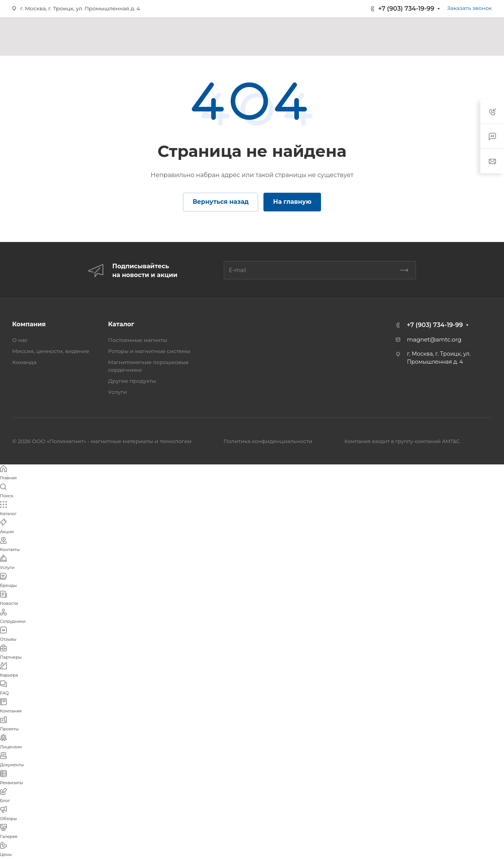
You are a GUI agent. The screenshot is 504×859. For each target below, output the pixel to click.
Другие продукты (132, 381)
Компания (29, 324)
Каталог (121, 324)
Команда (24, 362)
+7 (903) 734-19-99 (406, 9)
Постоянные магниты (138, 340)
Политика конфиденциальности (268, 441)
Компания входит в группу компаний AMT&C (402, 441)
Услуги (118, 392)
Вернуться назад (221, 202)
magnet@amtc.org (434, 340)
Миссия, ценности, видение (51, 351)
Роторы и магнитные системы (149, 351)
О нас (20, 340)
